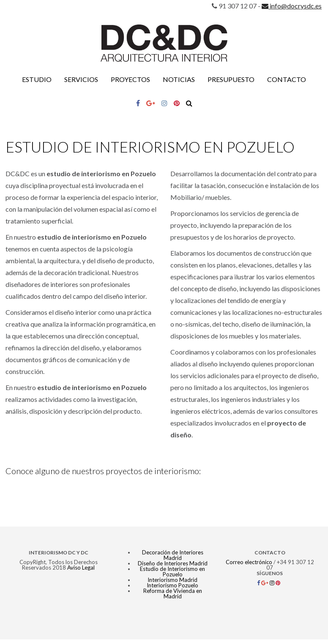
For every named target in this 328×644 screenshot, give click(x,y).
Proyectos (130, 79)
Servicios (81, 79)
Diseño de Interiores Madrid (173, 563)
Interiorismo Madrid (172, 580)
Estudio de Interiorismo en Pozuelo (172, 572)
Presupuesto (231, 79)
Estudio (37, 79)
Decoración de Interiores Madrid (173, 555)
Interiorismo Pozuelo (172, 585)
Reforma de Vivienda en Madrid (173, 594)
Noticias (179, 79)
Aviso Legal (81, 568)
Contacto (287, 79)
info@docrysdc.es (292, 6)
